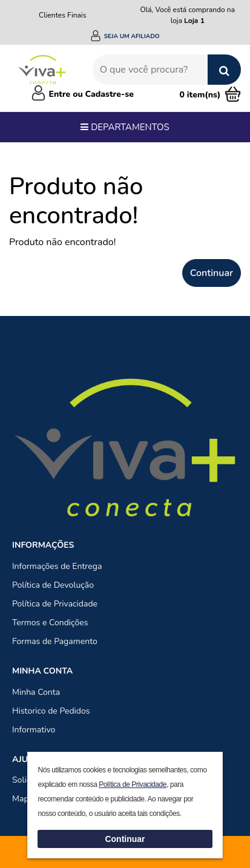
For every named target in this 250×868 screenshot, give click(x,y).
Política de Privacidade (55, 604)
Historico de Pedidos (51, 711)
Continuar (212, 273)
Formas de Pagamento (55, 641)
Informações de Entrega (57, 566)
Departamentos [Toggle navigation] (125, 127)
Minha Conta (36, 692)
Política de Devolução (53, 585)
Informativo (34, 730)
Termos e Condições (50, 623)
